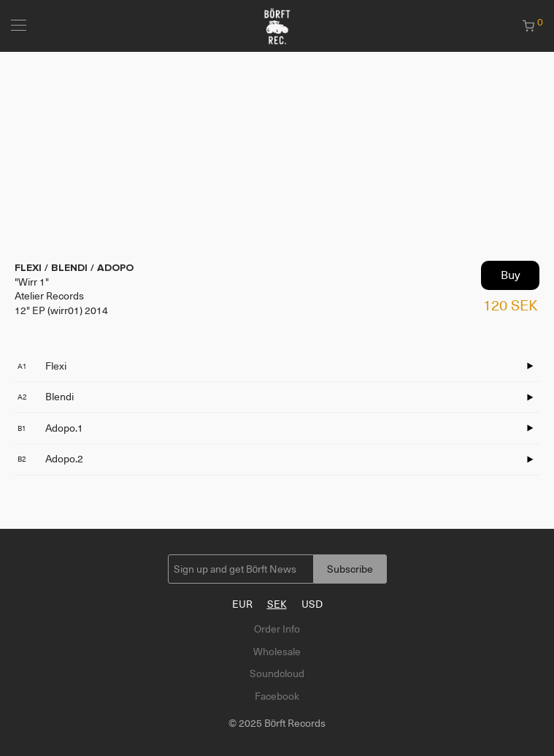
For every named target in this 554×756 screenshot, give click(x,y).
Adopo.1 (50, 428)
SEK (277, 604)
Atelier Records (49, 296)
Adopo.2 (50, 459)
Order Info (277, 629)
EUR (242, 604)
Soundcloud (277, 673)
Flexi (42, 366)
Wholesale (277, 652)
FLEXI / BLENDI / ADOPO (74, 268)
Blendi (46, 397)
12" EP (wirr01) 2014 (61, 310)
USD (312, 604)
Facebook (277, 696)
